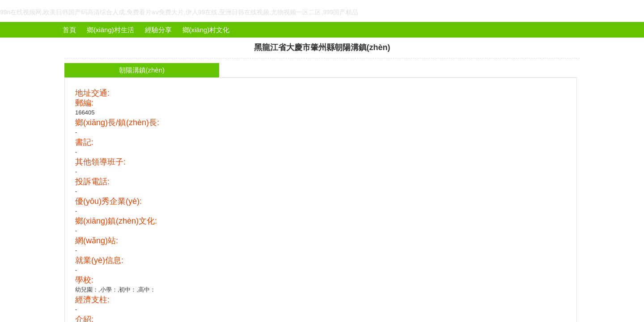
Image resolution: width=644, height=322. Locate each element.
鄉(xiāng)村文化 (206, 30)
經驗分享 (158, 30)
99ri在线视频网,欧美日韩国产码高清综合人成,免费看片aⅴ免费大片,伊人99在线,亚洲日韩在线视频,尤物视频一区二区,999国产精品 (179, 12)
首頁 (69, 30)
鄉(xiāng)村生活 (110, 30)
